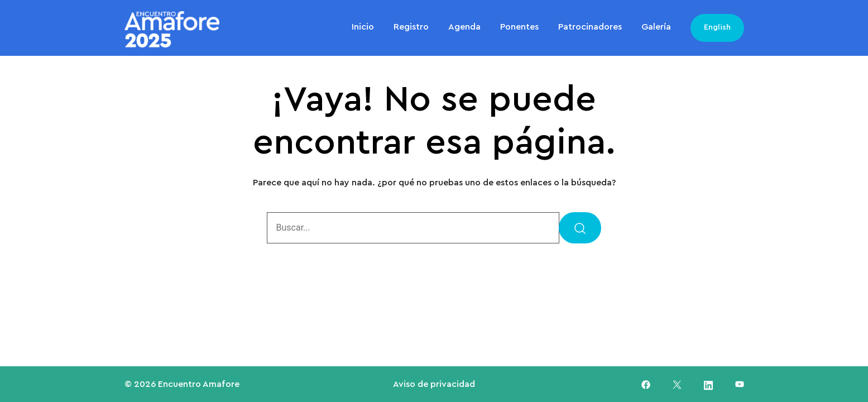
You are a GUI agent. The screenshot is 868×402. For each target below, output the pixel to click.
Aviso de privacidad (434, 384)
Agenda (464, 27)
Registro (411, 27)
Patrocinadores (590, 27)
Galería (656, 27)
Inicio (363, 27)
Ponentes (519, 27)
